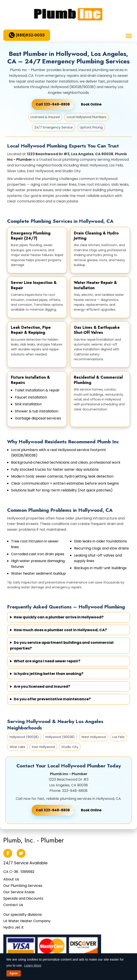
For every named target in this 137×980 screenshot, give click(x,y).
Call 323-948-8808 (53, 810)
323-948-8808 (75, 791)
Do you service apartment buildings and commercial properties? (62, 645)
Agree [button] (14, 973)
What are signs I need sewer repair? (47, 661)
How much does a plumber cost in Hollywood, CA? (60, 630)
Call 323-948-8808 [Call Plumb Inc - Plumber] (53, 104)
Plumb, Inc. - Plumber (34, 840)
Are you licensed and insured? (42, 686)
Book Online (91, 104)
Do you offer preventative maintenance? (52, 699)
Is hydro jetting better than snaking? (49, 674)
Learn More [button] (33, 965)
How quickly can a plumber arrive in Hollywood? (59, 617)
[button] (129, 36)
